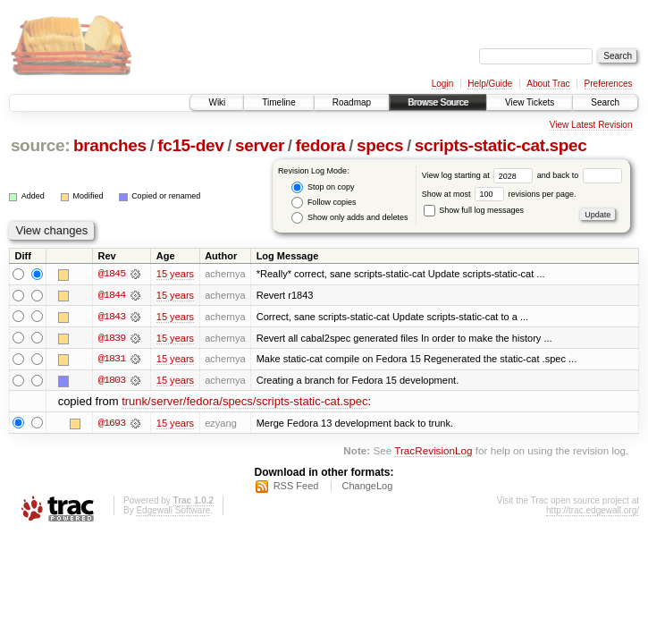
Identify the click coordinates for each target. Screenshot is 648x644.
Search (605, 102)
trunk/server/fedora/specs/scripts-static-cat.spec (244, 403)
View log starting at (480, 175)
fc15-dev (190, 145)
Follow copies (324, 203)
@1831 (112, 360)
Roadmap (352, 102)
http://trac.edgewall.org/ (593, 512)
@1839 (112, 338)
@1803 (112, 381)
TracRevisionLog (433, 451)
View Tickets (530, 102)
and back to (580, 175)
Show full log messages (474, 210)
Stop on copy (323, 187)
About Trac (548, 84)
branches (110, 145)
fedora (321, 145)
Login (442, 84)
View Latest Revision (591, 125)
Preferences (609, 84)
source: (40, 145)
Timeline (278, 102)
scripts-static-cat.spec (501, 145)
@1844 (112, 295)
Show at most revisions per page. (499, 194)
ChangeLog (367, 487)
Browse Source (438, 102)
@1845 (112, 274)
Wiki (217, 102)
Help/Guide (490, 84)
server (260, 145)
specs (380, 145)
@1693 (112, 424)
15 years (175, 274)
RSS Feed (296, 487)
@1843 (112, 317)
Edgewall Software (173, 512)
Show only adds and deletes (349, 218)
